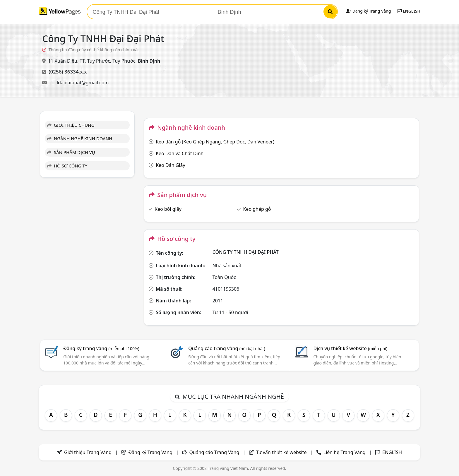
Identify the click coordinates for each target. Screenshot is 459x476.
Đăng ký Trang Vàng (368, 11)
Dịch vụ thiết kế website (350, 348)
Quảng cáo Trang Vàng (214, 452)
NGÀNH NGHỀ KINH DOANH (80, 138)
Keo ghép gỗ (257, 209)
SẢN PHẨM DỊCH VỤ (71, 152)
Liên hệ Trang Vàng (345, 452)
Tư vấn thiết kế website (282, 452)
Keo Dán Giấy (170, 165)
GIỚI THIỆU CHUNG (71, 125)
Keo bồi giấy (168, 209)
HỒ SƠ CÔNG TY (67, 166)
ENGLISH (409, 11)
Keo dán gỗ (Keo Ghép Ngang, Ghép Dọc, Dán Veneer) (215, 142)
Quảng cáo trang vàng (227, 348)
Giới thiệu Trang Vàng (88, 452)
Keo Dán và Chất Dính (180, 153)
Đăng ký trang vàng (101, 348)
